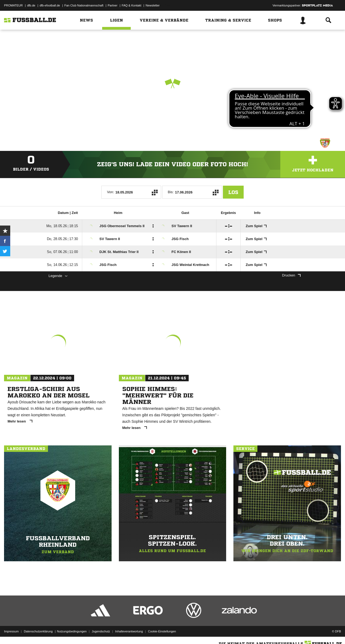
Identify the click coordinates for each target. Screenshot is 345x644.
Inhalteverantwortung (129, 631)
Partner (113, 5)
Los (233, 192)
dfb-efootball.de (50, 5)
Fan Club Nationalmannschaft (84, 5)
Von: (111, 192)
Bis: (171, 192)
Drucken (291, 275)
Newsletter (153, 5)
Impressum (11, 631)
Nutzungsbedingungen (72, 631)
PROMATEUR (13, 5)
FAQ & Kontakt (132, 5)
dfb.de (31, 5)
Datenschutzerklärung (38, 631)
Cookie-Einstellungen (162, 631)
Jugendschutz (101, 631)
